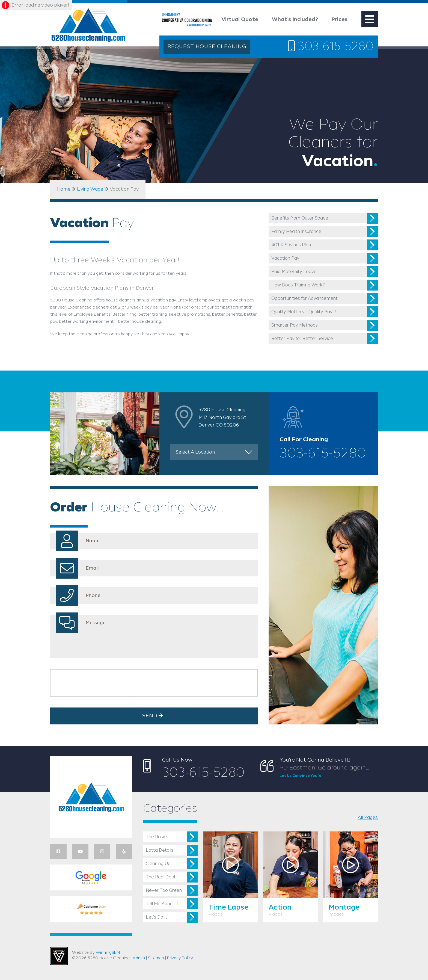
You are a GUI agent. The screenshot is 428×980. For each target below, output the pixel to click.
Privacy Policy (180, 958)
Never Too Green (164, 891)
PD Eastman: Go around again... (329, 772)
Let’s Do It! (157, 917)
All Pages (368, 818)
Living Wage (90, 189)
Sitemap (156, 958)
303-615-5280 (331, 46)
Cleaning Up (158, 864)
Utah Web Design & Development (59, 956)
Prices (340, 20)
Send (154, 716)
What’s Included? (295, 20)
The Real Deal (160, 877)
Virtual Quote (240, 20)
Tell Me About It (162, 904)
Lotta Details (160, 850)
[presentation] (95, 683)
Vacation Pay (285, 258)
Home (64, 189)
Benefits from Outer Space (300, 218)
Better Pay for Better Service (302, 339)
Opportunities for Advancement (304, 299)
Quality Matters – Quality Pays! (304, 312)
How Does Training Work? (298, 285)
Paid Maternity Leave (294, 272)
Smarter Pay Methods (295, 325)
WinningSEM (108, 953)
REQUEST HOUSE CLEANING (207, 47)
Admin (139, 958)
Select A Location (195, 452)
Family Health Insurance (296, 232)
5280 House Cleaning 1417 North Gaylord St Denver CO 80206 (222, 418)
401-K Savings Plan (291, 245)
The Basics (157, 837)
